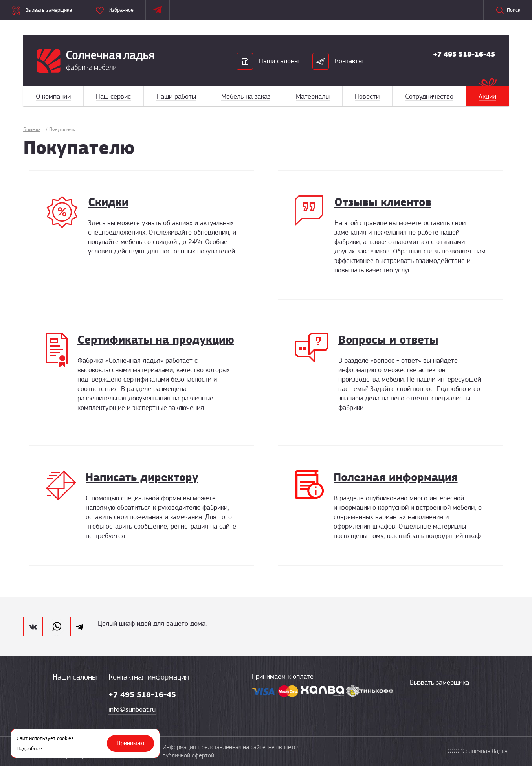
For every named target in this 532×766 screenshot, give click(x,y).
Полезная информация (396, 477)
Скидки (108, 202)
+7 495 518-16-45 (464, 54)
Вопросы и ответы (388, 339)
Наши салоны (75, 677)
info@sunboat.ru (132, 709)
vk (33, 626)
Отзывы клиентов (383, 202)
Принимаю (130, 743)
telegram (80, 626)
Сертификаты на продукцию (156, 339)
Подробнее (29, 748)
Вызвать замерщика (439, 682)
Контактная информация (149, 677)
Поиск (508, 11)
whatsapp (57, 626)
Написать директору (142, 477)
